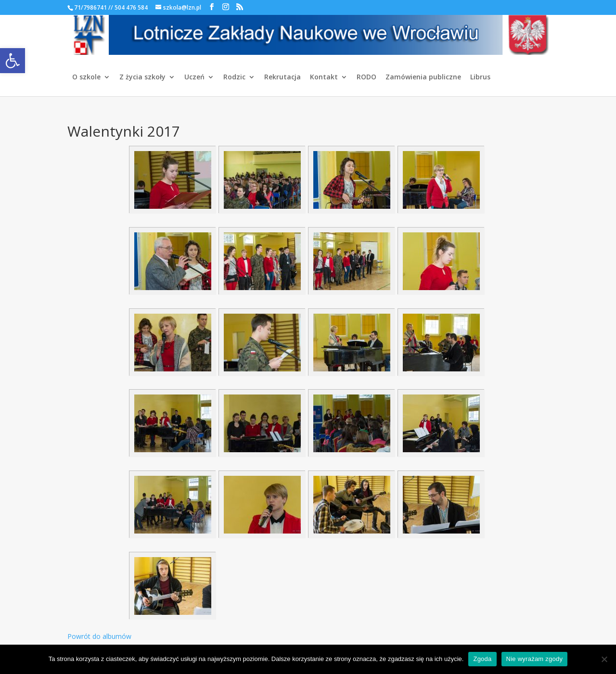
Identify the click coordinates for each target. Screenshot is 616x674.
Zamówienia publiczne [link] (423, 77)
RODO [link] (366, 77)
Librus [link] (480, 77)
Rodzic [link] (234, 77)
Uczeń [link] (194, 77)
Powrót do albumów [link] (99, 636)
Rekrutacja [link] (282, 77)
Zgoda (482, 659)
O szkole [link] (86, 77)
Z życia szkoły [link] (142, 77)
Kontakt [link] (324, 77)
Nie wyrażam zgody (535, 659)
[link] (13, 61)
